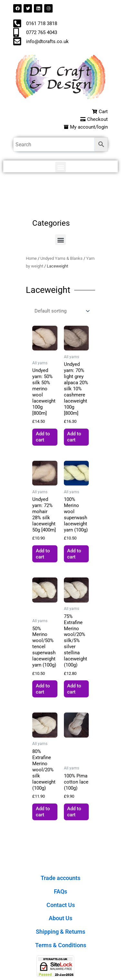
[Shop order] (61, 311)
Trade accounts (60, 878)
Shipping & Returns (60, 932)
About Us (60, 918)
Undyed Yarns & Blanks (61, 258)
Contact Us (61, 905)
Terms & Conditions (61, 945)
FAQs (60, 891)
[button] (60, 167)
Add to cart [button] (43, 437)
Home (31, 258)
